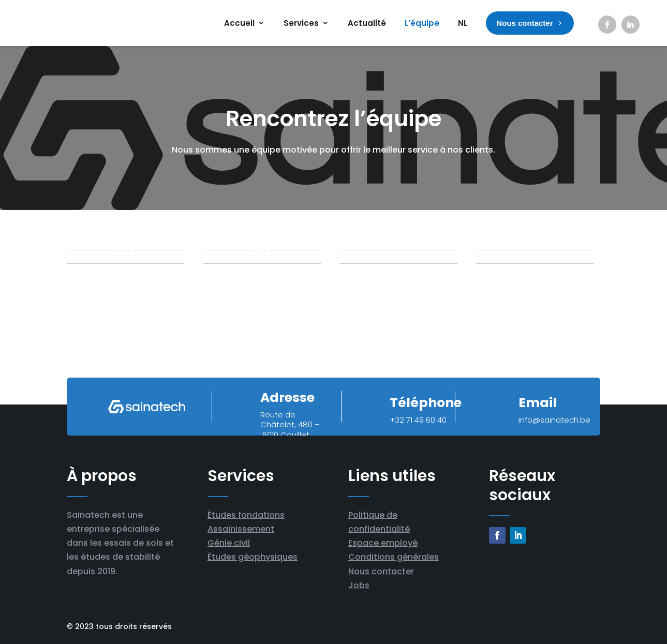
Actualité (367, 23)
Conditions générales (394, 557)
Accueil (239, 23)
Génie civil (229, 543)
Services (301, 23)
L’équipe (422, 23)
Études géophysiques (253, 557)
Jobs (359, 585)
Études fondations (246, 515)
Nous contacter (381, 571)
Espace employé (383, 543)
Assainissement (241, 529)
